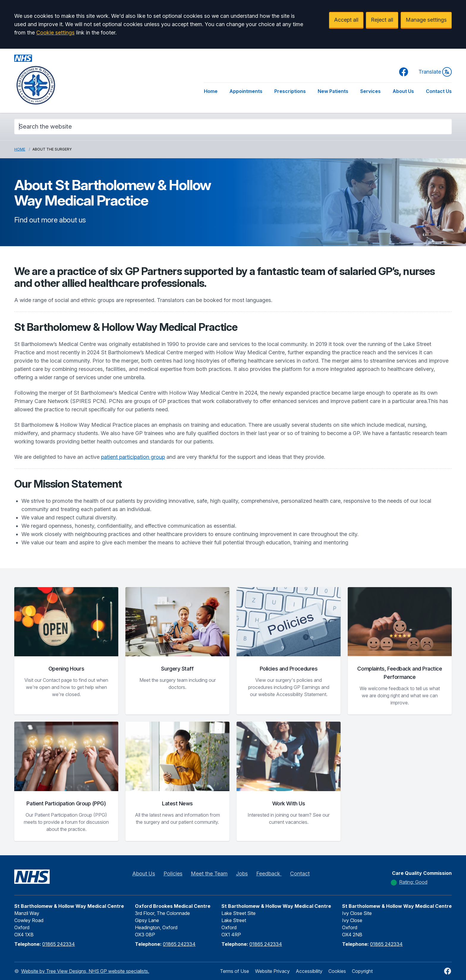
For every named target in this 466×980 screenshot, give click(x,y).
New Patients (333, 91)
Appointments (246, 91)
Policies (173, 874)
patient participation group (133, 457)
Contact (300, 874)
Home (211, 91)
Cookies (337, 971)
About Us (403, 91)
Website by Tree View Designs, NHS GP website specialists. (85, 971)
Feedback (269, 874)
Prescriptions (290, 91)
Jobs (242, 874)
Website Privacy (272, 971)
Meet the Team (209, 874)
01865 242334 (59, 944)
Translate (435, 72)
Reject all (382, 20)
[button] (66, 651)
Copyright (362, 971)
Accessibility (309, 971)
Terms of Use (234, 971)
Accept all (346, 20)
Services (370, 91)
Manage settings (426, 20)
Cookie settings (55, 33)
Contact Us (439, 91)
